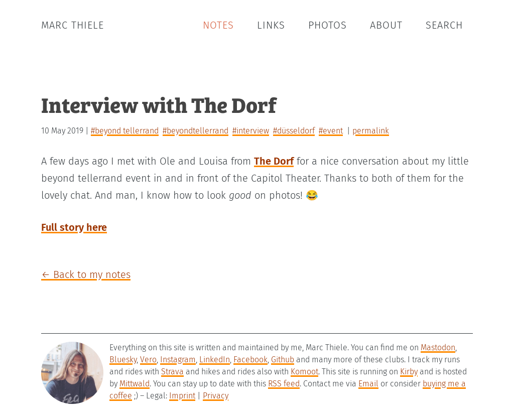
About (386, 25)
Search (444, 25)
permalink (371, 131)
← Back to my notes (86, 274)
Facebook (250, 360)
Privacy (216, 396)
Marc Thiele (73, 25)
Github (283, 360)
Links (271, 25)
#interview (251, 131)
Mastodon (438, 347)
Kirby (409, 372)
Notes (218, 25)
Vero (148, 360)
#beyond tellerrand (125, 131)
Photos (328, 25)
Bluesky (123, 360)
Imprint (182, 396)
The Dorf (274, 161)
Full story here (74, 227)
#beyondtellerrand (196, 131)
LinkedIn (215, 360)
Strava (172, 372)
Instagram (178, 360)
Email (368, 384)
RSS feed (284, 384)
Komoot (304, 372)
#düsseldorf (294, 131)
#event (331, 131)
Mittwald (135, 384)
